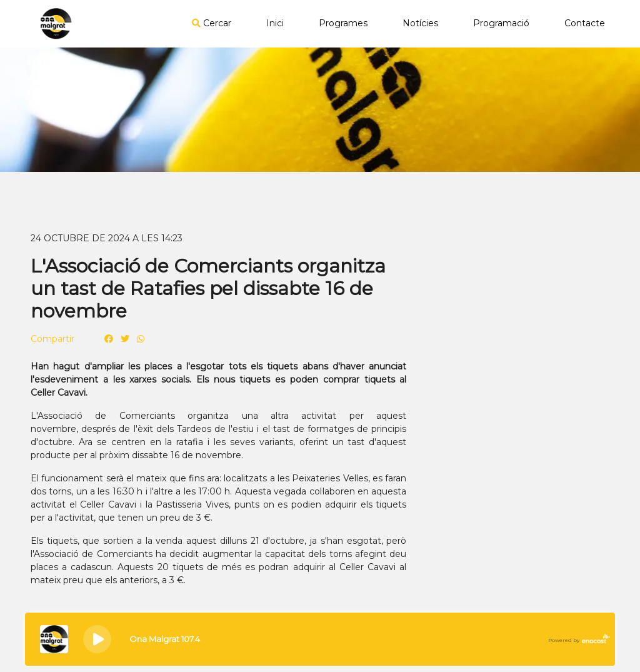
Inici (275, 23)
